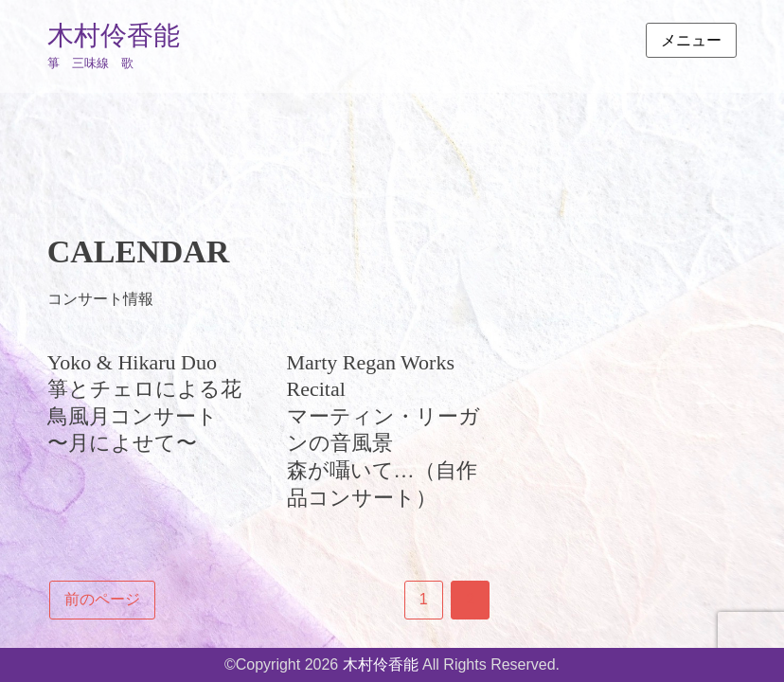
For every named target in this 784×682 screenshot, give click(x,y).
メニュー (691, 40)
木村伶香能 (114, 36)
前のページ (102, 599)
